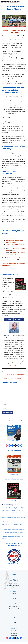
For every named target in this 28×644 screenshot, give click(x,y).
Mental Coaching (14, 620)
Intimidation (7, 372)
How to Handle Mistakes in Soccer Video (13, 510)
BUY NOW (9, 319)
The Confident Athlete (14, 609)
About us (14, 617)
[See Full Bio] (17, 366)
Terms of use (14, 633)
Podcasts (14, 596)
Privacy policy (14, 636)
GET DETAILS (19, 319)
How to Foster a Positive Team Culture (12, 527)
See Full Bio (13, 366)
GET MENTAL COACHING (14, 441)
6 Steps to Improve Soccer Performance (13, 524)
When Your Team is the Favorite (12, 379)
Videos (14, 598)
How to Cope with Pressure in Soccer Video (14, 518)
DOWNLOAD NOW (14, 475)
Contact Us (14, 631)
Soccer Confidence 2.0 (14, 606)
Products (14, 622)
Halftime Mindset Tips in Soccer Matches (13, 530)
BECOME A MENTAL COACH (14, 564)
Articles (14, 594)
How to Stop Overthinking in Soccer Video (13, 508)
